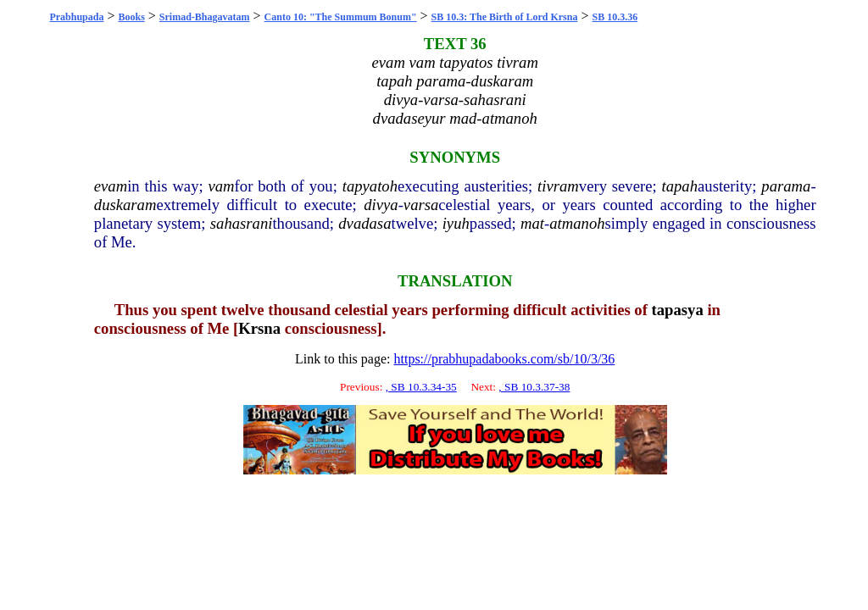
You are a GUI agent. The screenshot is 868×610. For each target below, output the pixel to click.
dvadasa (364, 223)
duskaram (125, 205)
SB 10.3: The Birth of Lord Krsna (505, 17)
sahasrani (242, 223)
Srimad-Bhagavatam (205, 17)
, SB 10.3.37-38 (534, 387)
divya (381, 205)
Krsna (259, 328)
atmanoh (577, 223)
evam (111, 186)
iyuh (456, 223)
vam (222, 186)
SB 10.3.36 (615, 17)
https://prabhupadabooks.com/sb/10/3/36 (504, 359)
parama (786, 186)
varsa (421, 205)
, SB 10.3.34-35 (421, 387)
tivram (558, 186)
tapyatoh (370, 186)
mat (532, 223)
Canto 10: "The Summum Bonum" (341, 17)
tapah (680, 186)
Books (131, 17)
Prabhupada (76, 17)
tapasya (678, 310)
